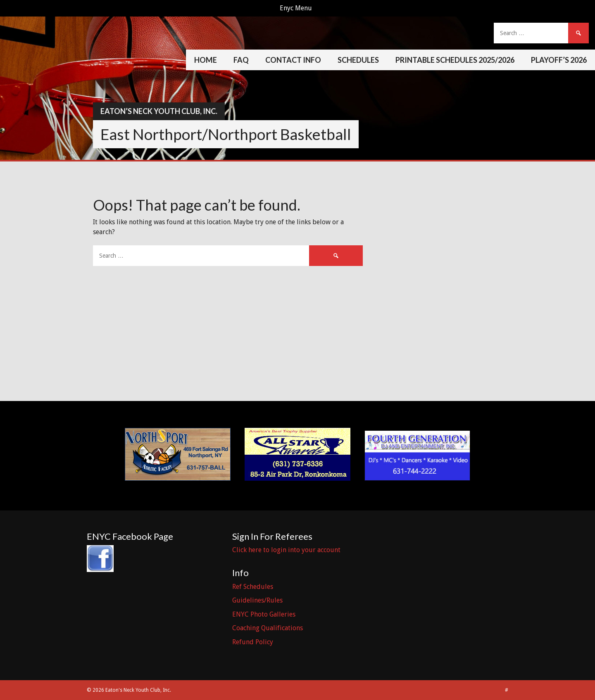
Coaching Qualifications (268, 628)
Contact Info (293, 60)
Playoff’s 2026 (559, 60)
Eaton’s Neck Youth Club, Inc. (159, 111)
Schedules (358, 60)
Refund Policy (253, 642)
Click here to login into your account (286, 550)
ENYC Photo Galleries (264, 614)
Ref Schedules (253, 587)
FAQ (241, 60)
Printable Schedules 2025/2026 (455, 60)
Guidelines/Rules (257, 600)
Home (206, 60)
